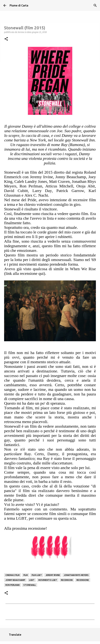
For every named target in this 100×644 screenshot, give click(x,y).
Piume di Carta (19, 5)
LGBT (32, 580)
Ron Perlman (12, 585)
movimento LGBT (48, 580)
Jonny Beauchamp (15, 580)
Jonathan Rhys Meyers (76, 575)
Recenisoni (67, 580)
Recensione (83, 580)
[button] (6, 39)
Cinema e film (12, 575)
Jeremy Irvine (53, 575)
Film (26, 575)
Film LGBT (37, 575)
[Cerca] (95, 5)
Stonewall (30, 585)
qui (41, 273)
